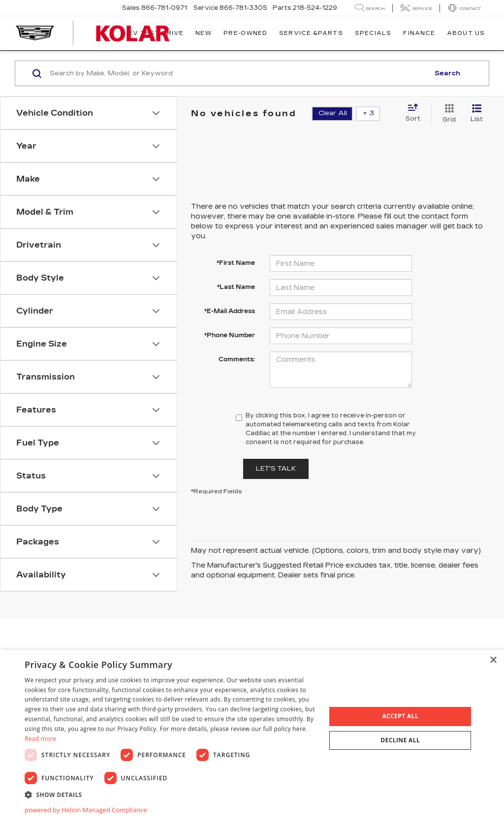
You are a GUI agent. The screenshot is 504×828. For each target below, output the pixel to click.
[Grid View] (447, 114)
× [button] (493, 660)
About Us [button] (466, 33)
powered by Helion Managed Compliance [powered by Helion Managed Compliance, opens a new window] (86, 810)
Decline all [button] (400, 740)
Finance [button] (419, 33)
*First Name (236, 263)
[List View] (477, 114)
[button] (171, 794)
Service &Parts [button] (311, 33)
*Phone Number (230, 335)
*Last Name (236, 287)
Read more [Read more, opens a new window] (40, 739)
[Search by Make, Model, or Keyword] (238, 73)
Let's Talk (276, 469)
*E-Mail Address (230, 311)
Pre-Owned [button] (245, 33)
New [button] (204, 33)
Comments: (237, 359)
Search (447, 73)
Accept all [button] (400, 716)
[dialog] (252, 739)
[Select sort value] (416, 113)
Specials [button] (373, 33)
